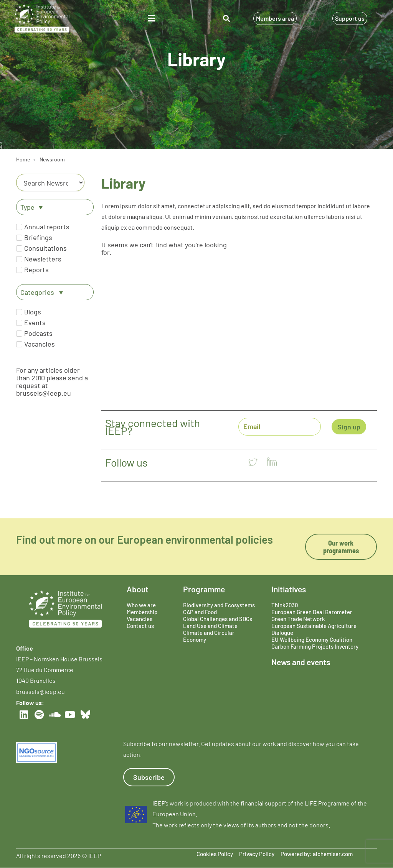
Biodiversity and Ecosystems (219, 605)
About (138, 589)
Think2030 (285, 605)
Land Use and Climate (210, 626)
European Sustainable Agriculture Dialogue (314, 629)
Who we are (141, 605)
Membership (142, 612)
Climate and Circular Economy (209, 636)
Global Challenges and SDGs (218, 619)
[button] (151, 19)
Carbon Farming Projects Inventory (315, 646)
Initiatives (289, 589)
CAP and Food (200, 612)
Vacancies (140, 619)
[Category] (50, 182)
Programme (204, 589)
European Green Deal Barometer (312, 612)
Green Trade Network (298, 619)
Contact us (140, 626)
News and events (301, 662)
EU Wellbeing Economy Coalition (312, 639)
